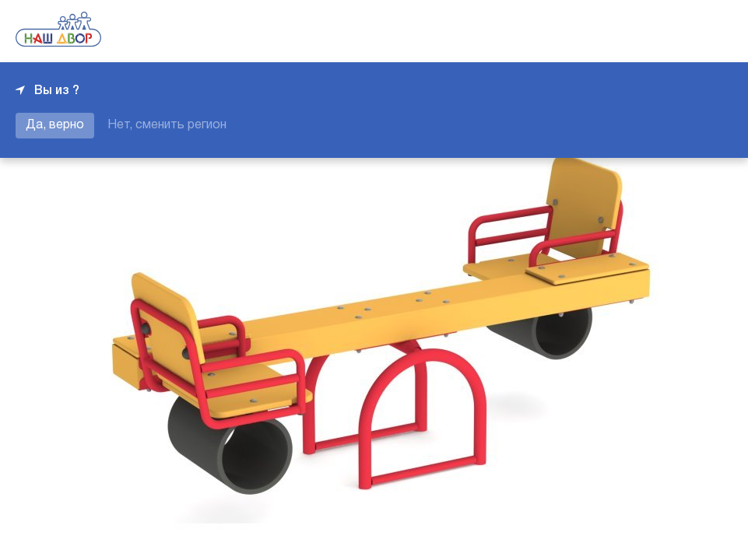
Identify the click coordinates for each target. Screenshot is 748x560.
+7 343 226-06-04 (680, 31)
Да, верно (55, 125)
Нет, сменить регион (167, 125)
